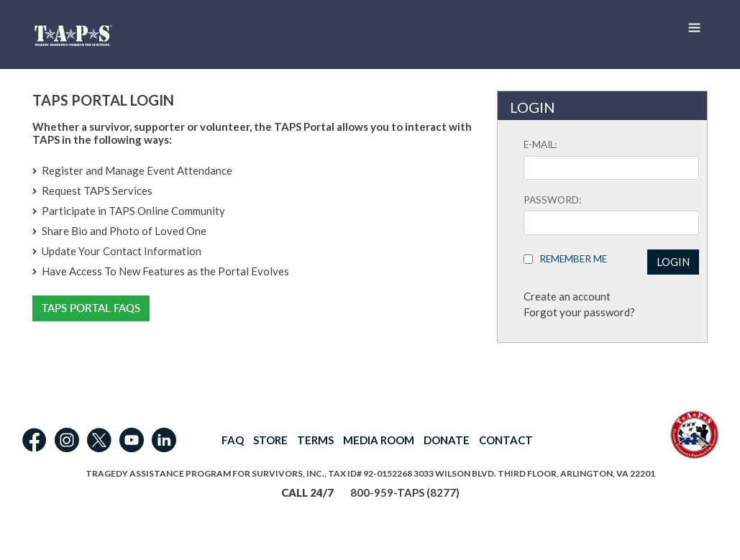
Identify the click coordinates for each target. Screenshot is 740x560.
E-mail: (540, 144)
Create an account (567, 296)
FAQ (233, 440)
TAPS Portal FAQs (91, 308)
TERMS (315, 440)
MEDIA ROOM (379, 440)
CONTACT (506, 440)
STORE (270, 440)
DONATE (447, 440)
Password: (552, 200)
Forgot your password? (579, 312)
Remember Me (570, 259)
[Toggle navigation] (694, 27)
